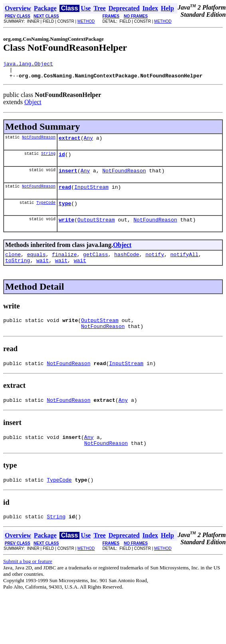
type (65, 213)
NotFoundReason (39, 142)
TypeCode (46, 212)
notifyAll (184, 266)
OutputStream (96, 230)
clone (13, 266)
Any (88, 142)
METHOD (86, 21)
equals (37, 266)
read (65, 195)
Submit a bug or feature (28, 584)
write (66, 230)
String (48, 159)
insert (68, 178)
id (62, 160)
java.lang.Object (28, 65)
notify (155, 266)
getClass (95, 266)
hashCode (127, 266)
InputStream (91, 195)
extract (70, 142)
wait (43, 273)
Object (33, 106)
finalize (64, 266)
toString (18, 273)
